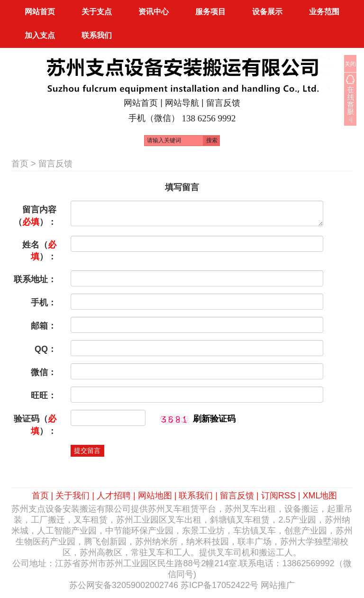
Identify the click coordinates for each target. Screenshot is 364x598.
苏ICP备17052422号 (219, 585)
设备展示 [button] (267, 12)
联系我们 (196, 496)
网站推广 (278, 585)
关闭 (350, 64)
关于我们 (73, 496)
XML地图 (320, 496)
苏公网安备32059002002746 (124, 585)
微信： (44, 372)
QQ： (45, 349)
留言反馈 (223, 103)
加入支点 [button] (40, 35)
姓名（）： (39, 251)
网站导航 (182, 103)
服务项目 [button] (210, 12)
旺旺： (44, 396)
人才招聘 (114, 496)
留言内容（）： (35, 216)
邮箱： (44, 326)
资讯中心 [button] (154, 12)
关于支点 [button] (97, 12)
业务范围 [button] (324, 12)
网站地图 (155, 496)
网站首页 (40, 12)
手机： (44, 303)
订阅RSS (278, 496)
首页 (20, 164)
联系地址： (35, 279)
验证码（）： (35, 425)
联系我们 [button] (97, 35)
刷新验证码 (214, 419)
